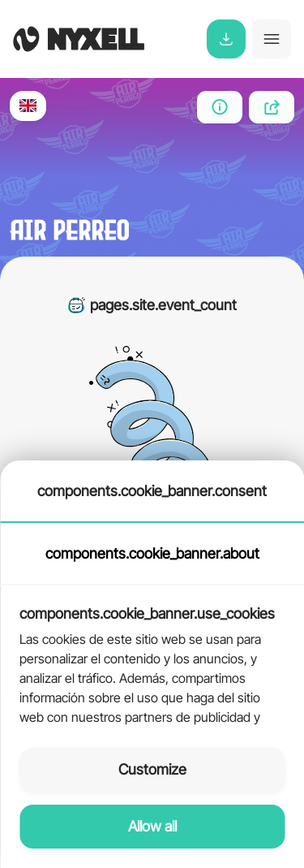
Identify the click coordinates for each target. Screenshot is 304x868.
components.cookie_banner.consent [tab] (152, 491)
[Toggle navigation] (272, 39)
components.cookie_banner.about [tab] (152, 553)
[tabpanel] (152, 657)
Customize (152, 769)
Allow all (152, 826)
